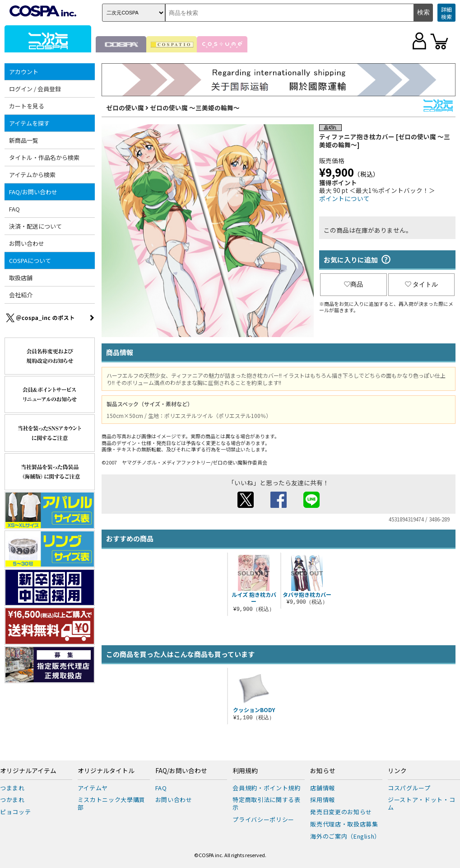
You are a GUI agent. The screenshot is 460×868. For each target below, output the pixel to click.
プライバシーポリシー (263, 819)
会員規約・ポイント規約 (266, 788)
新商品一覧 (24, 140)
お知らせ (323, 771)
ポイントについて (344, 198)
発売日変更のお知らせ (341, 812)
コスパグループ (409, 788)
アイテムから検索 (32, 175)
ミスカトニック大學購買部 (112, 803)
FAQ (14, 209)
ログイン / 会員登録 (35, 89)
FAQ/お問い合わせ (33, 192)
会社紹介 (21, 295)
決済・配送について (35, 226)
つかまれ (12, 800)
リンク (397, 771)
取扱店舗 (21, 278)
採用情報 (323, 800)
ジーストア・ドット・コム (421, 803)
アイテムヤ (93, 788)
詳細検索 (446, 13)
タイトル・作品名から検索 (44, 157)
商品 (353, 284)
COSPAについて (30, 260)
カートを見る (27, 106)
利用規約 (245, 771)
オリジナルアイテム (28, 771)
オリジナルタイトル (106, 771)
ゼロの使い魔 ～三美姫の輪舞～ (195, 108)
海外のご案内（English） (345, 836)
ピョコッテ (15, 812)
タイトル (422, 284)
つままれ (12, 788)
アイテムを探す (29, 123)
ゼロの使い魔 (125, 108)
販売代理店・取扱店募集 (344, 824)
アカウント (24, 72)
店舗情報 (323, 788)
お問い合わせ (27, 243)
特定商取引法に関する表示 (266, 803)
